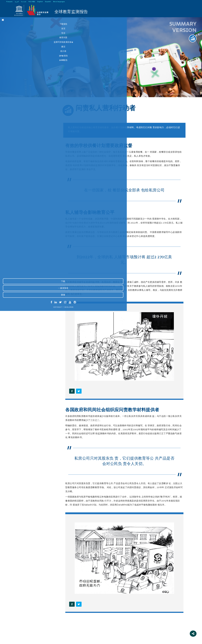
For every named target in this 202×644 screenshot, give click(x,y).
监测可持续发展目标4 (21, 42)
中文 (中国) (32, 2)
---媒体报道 (20, 622)
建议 (21, 47)
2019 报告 (21, 56)
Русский (24, 2)
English (40, 2)
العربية (17, 2)
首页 (21, 29)
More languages (59, 2)
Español (48, 2)
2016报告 (21, 60)
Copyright (15, 641)
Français (9, 2)
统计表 (21, 51)
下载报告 (21, 24)
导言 (21, 33)
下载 (20, 615)
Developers (26, 641)
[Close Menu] (3, 20)
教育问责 (21, 37)
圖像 (20, 629)
